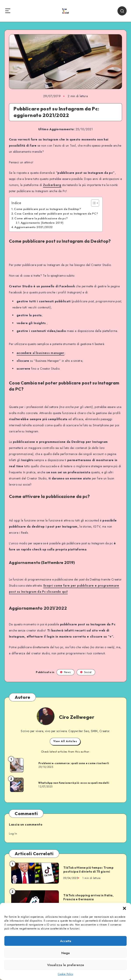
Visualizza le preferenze (66, 965)
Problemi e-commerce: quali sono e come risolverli (74, 763)
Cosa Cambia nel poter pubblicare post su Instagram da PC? (56, 214)
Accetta (66, 941)
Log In (13, 834)
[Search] (122, 11)
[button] (124, 908)
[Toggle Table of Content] (93, 203)
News (65, 672)
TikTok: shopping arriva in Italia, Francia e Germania (88, 897)
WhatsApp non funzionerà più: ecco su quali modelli (74, 783)
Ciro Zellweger (77, 717)
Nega (65, 953)
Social (86, 672)
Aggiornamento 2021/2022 (34, 227)
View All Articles (65, 741)
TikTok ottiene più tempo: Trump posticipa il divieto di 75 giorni (89, 870)
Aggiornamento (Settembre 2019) (42, 223)
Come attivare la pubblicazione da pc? (41, 218)
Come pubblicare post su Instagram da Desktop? (47, 209)
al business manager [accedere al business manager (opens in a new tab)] (41, 353)
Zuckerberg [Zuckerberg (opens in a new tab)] (52, 185)
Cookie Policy (66, 974)
